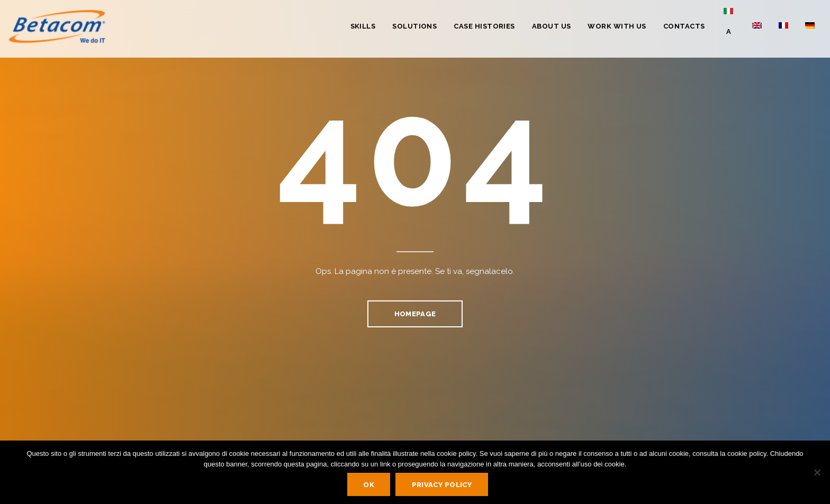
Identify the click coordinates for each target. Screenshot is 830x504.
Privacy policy (442, 485)
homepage (415, 314)
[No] (817, 472)
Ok (369, 485)
